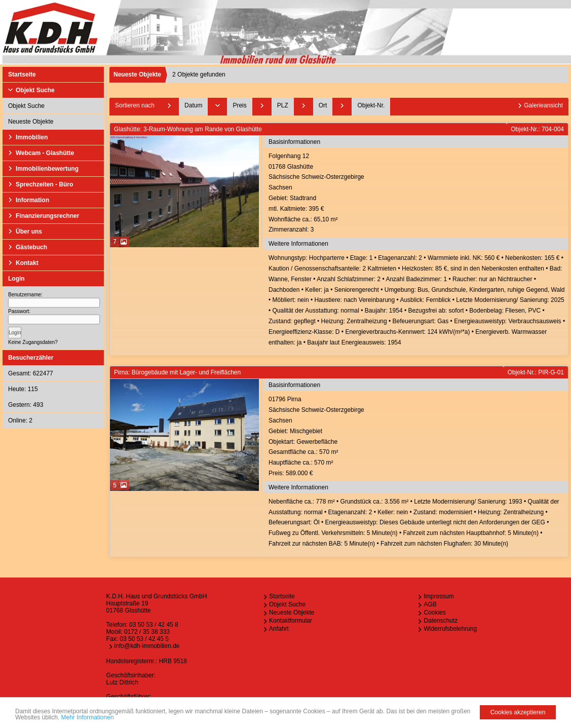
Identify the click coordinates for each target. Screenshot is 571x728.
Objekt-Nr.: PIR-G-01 (536, 372)
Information (32, 200)
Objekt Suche (35, 90)
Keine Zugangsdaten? (33, 342)
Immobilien (32, 137)
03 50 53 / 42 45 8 (154, 625)
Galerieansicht (543, 105)
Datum (193, 105)
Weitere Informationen (298, 244)
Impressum (439, 596)
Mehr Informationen (88, 717)
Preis (239, 105)
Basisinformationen (294, 142)
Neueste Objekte (31, 122)
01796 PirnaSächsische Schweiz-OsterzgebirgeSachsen (417, 437)
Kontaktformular (291, 621)
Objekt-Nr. (371, 105)
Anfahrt (279, 629)
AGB (430, 604)
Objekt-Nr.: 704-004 (537, 129)
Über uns (29, 232)
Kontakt (27, 263)
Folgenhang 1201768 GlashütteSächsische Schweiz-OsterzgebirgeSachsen (417, 194)
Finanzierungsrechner (47, 216)
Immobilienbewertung (47, 169)
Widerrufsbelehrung (450, 629)
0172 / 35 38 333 (147, 632)
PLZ (283, 105)
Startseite (22, 74)
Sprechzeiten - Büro (44, 184)
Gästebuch (31, 247)
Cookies (434, 612)
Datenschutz (441, 621)
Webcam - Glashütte (45, 153)
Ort (323, 105)
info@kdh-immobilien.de (147, 646)
